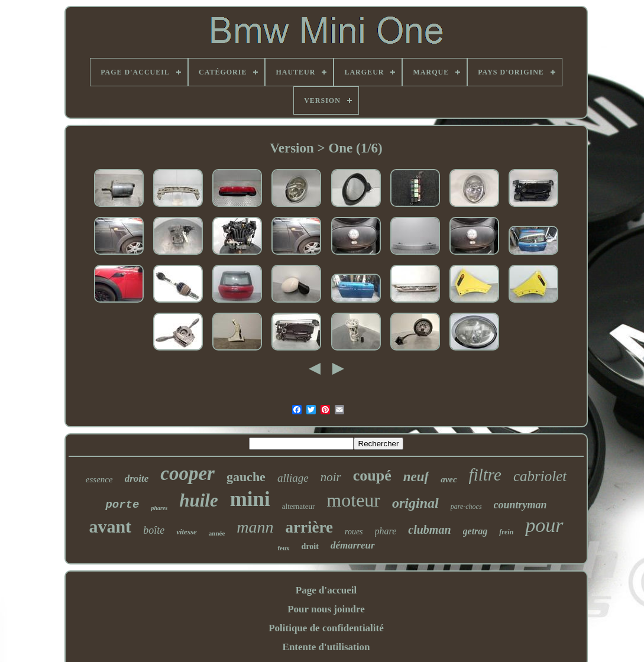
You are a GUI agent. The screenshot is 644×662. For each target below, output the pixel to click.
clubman (429, 530)
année (217, 533)
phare (386, 531)
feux (283, 548)
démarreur (353, 545)
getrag (475, 531)
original (415, 503)
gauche (246, 477)
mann (255, 527)
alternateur (299, 506)
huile (198, 500)
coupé (372, 476)
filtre (485, 475)
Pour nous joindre (326, 609)
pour (544, 525)
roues (354, 532)
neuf (416, 477)
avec (449, 479)
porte (122, 505)
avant (110, 526)
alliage (293, 478)
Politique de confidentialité (326, 628)
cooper (187, 473)
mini (250, 499)
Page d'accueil (326, 590)
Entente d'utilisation (326, 647)
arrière (309, 527)
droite (137, 478)
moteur (353, 500)
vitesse (187, 532)
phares (159, 508)
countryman (520, 505)
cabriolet (540, 476)
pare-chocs (466, 507)
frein (506, 532)
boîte (154, 530)
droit (310, 546)
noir (331, 477)
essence (99, 479)
